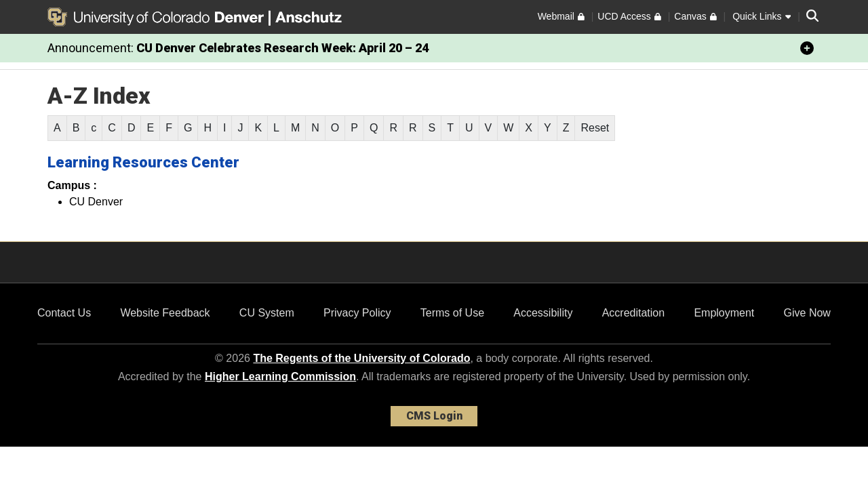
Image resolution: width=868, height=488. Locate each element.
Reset (595, 128)
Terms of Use (452, 313)
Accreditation (634, 313)
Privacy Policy (357, 313)
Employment (724, 313)
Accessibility (543, 313)
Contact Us (64, 313)
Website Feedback (165, 313)
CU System (267, 313)
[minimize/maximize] (807, 48)
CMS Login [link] (434, 416)
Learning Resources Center (143, 162)
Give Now (807, 313)
